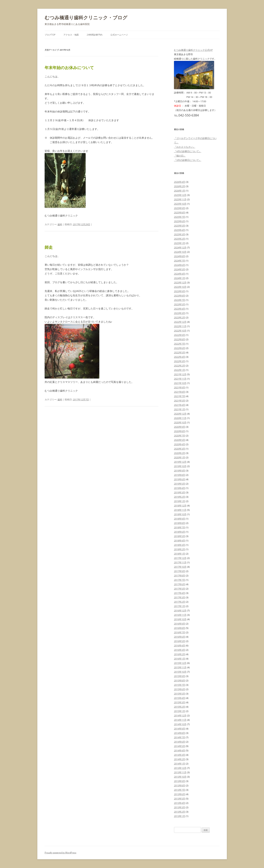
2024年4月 (180, 274)
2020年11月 (180, 418)
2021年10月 (180, 383)
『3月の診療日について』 (188, 160)
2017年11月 (180, 562)
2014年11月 (180, 720)
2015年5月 (180, 694)
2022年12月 (180, 322)
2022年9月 (180, 335)
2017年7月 (180, 580)
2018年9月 (180, 519)
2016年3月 (180, 650)
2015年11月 (180, 667)
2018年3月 (180, 545)
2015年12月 (180, 663)
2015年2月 (180, 707)
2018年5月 (180, 536)
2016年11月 (180, 615)
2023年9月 (180, 291)
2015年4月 (180, 698)
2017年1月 (180, 606)
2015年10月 (180, 672)
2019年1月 (180, 501)
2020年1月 (180, 457)
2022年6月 (180, 348)
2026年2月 (180, 186)
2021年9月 (180, 387)
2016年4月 (180, 645)
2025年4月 (180, 230)
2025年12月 (180, 195)
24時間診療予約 (95, 35)
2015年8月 (180, 680)
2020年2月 (180, 453)
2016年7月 (180, 632)
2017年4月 (180, 593)
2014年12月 (180, 715)
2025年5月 (180, 226)
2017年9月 (180, 571)
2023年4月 (180, 309)
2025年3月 (180, 234)
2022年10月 (180, 331)
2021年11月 (180, 379)
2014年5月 (180, 746)
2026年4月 (180, 182)
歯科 (60, 224)
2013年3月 (180, 807)
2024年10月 (180, 252)
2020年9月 (180, 427)
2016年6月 (180, 637)
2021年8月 (180, 392)
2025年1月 (180, 243)
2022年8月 (180, 339)
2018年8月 (180, 523)
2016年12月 (180, 610)
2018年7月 (180, 527)
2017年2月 (180, 602)
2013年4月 (180, 803)
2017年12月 (180, 558)
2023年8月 (180, 296)
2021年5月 (180, 401)
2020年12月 (180, 414)
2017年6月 (180, 584)
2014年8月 (180, 733)
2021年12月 (180, 374)
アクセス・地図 (71, 35)
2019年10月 (180, 466)
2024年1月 (180, 278)
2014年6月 (180, 742)
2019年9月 (180, 471)
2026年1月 (180, 191)
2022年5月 (180, 352)
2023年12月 (180, 282)
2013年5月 (180, 799)
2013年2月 (180, 812)
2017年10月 (180, 567)
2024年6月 (180, 265)
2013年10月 (180, 777)
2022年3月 (180, 361)
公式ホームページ (119, 35)
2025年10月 (180, 204)
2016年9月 (180, 624)
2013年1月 (180, 816)
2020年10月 (180, 422)
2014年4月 (180, 750)
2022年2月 (180, 366)
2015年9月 (180, 676)
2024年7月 (180, 261)
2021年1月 (180, 409)
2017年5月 (180, 589)
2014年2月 (180, 759)
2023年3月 (180, 313)
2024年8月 (180, 256)
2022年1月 (180, 370)
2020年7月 (180, 436)
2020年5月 (180, 440)
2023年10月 (180, 287)
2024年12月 (180, 247)
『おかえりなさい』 (185, 147)
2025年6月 (180, 221)
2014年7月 (180, 737)
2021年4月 (180, 405)
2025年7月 (180, 217)
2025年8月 (180, 212)
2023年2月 (180, 317)
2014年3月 (180, 755)
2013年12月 (180, 768)
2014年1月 (180, 764)
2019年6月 (180, 479)
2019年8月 (180, 475)
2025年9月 (180, 208)
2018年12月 (180, 506)
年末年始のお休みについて (69, 67)
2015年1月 (180, 711)
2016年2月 (180, 654)
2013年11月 (180, 772)
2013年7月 (180, 790)
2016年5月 (180, 641)
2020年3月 (180, 449)
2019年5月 (180, 484)
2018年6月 (180, 532)
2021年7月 (180, 396)
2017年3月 (180, 597)
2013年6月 (180, 794)
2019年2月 (180, 497)
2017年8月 (180, 576)
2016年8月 (180, 628)
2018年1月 (180, 554)
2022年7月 (180, 344)
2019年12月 (180, 462)
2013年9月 (180, 781)
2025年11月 (180, 199)
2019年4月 (180, 488)
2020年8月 (180, 431)
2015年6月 (180, 689)
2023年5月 (180, 304)
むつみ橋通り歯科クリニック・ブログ (86, 17)
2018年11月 (180, 510)
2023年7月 (180, 300)
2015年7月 (180, 685)
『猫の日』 (180, 156)
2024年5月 (180, 269)
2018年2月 (180, 549)
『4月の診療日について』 (188, 151)
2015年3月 (180, 702)
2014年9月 (180, 729)
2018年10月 (180, 514)
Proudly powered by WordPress (60, 853)
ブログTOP (50, 35)
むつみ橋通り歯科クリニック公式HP (193, 50)
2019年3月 (180, 492)
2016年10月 (180, 619)
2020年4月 (180, 444)
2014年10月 (180, 724)
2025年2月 (180, 239)
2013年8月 (180, 785)
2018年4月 (180, 541)
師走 (49, 247)
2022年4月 (180, 357)
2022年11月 (180, 326)
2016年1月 (180, 659)
